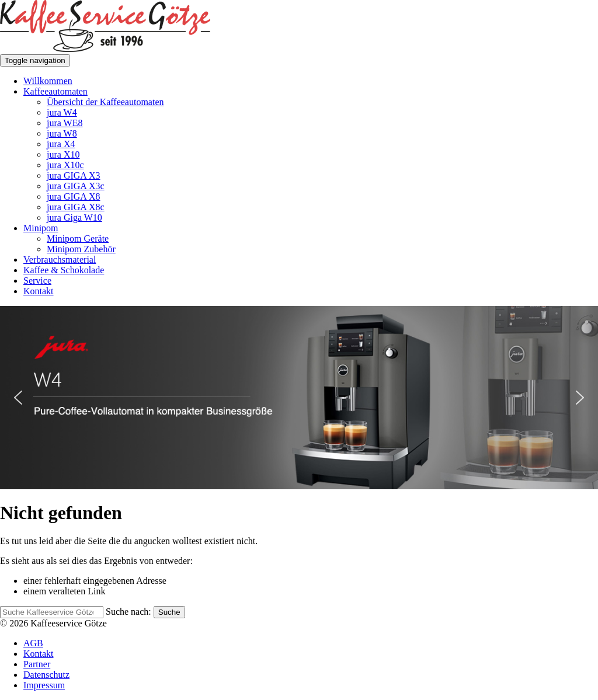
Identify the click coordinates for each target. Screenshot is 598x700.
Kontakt (39, 291)
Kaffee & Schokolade (64, 270)
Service (37, 281)
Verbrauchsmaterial (60, 260)
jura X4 (61, 144)
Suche (169, 612)
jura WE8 (65, 123)
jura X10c (65, 165)
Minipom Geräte (78, 238)
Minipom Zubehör (81, 249)
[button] (299, 398)
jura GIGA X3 (74, 175)
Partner (37, 664)
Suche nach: (128, 612)
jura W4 (62, 112)
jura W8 (62, 133)
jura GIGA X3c (76, 186)
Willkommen (48, 81)
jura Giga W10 (74, 217)
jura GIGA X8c (76, 207)
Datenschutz (46, 675)
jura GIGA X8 (74, 196)
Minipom (41, 228)
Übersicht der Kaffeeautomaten (105, 102)
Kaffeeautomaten (55, 91)
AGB (33, 643)
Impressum (44, 685)
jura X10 (63, 154)
